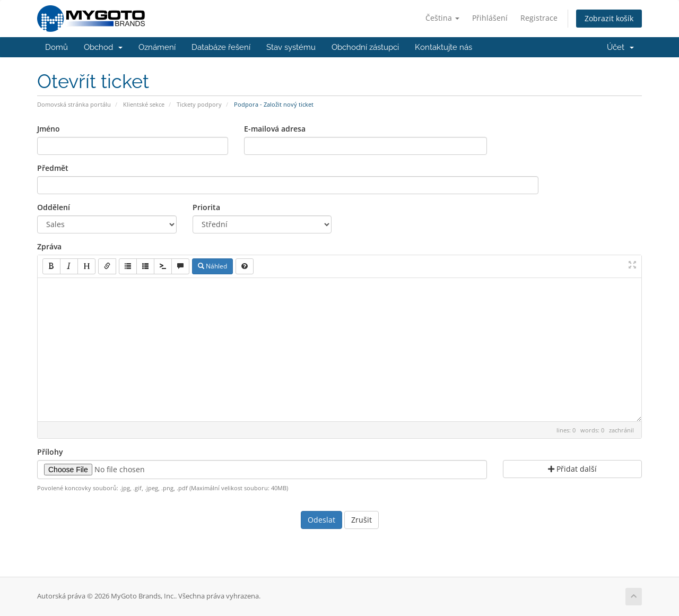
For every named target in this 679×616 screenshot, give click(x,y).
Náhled (212, 266)
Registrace (539, 18)
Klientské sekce (144, 104)
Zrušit (362, 520)
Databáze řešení (221, 47)
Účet (620, 47)
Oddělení (54, 207)
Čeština (442, 18)
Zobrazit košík (609, 18)
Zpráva (49, 246)
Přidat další (572, 469)
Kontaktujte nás (443, 47)
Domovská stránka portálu (74, 104)
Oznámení (157, 47)
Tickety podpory (199, 104)
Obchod (103, 47)
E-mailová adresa (275, 129)
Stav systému (291, 47)
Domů (56, 47)
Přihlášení (490, 18)
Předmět (53, 168)
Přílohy (50, 452)
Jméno (49, 129)
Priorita (206, 207)
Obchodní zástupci (365, 47)
